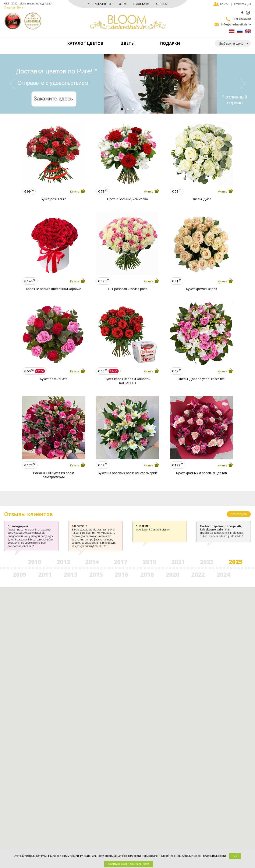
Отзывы (162, 4)
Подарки (170, 43)
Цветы (128, 43)
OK (235, 856)
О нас (123, 4)
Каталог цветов (85, 43)
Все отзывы (239, 514)
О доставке (142, 4)
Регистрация (242, 4)
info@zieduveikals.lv (236, 24)
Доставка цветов (100, 4)
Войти (224, 4)
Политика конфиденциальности (129, 864)
